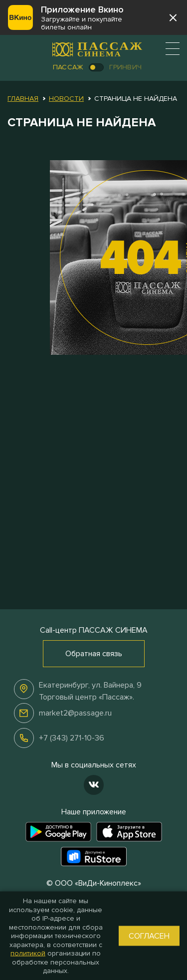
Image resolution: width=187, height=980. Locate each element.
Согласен (149, 936)
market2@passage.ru (75, 713)
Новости (66, 99)
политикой (28, 953)
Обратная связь (94, 654)
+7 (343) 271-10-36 (72, 738)
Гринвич (125, 67)
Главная (23, 99)
